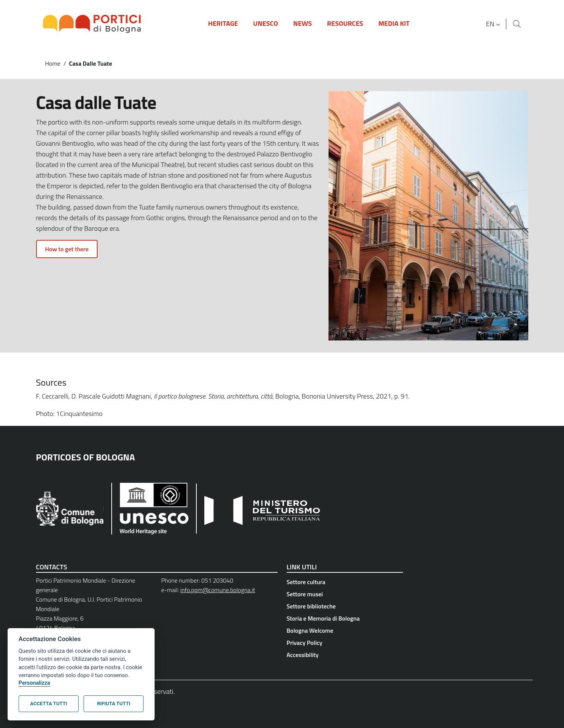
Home (53, 63)
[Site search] (517, 24)
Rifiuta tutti (114, 704)
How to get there (67, 249)
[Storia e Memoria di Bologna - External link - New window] (345, 618)
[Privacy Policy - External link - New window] (345, 643)
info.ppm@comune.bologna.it (218, 590)
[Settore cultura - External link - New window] (345, 582)
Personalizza (34, 683)
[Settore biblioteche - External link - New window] (345, 606)
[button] (494, 24)
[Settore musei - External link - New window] (345, 594)
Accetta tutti (48, 704)
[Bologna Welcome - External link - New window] (345, 630)
